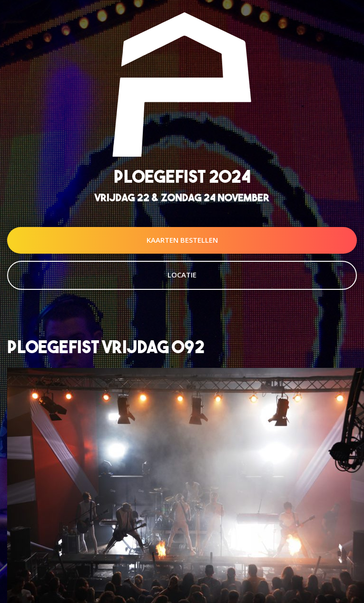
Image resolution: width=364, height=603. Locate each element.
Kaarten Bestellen (182, 240)
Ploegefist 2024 (182, 176)
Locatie (182, 275)
